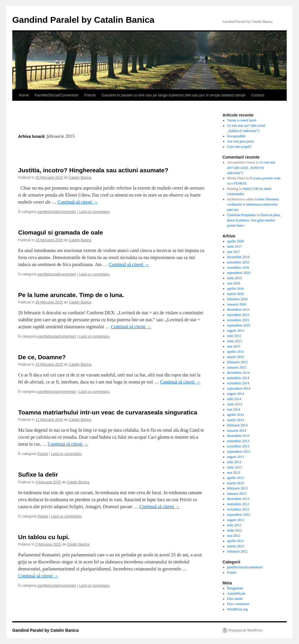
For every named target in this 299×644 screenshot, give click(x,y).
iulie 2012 (234, 525)
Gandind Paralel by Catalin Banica (83, 20)
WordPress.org (237, 609)
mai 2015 (234, 346)
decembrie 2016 (238, 257)
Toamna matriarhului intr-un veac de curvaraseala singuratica (108, 412)
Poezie (90, 95)
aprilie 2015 (236, 352)
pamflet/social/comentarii (57, 212)
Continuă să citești (78, 202)
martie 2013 (236, 483)
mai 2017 (234, 252)
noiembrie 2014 (238, 378)
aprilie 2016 (236, 289)
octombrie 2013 (238, 446)
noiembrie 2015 (238, 315)
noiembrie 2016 (238, 262)
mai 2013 (234, 473)
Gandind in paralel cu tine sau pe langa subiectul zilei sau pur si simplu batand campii (173, 95)
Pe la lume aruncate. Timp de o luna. (71, 295)
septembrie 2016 (239, 273)
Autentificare (236, 593)
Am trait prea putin (241, 141)
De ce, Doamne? (42, 357)
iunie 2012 (235, 530)
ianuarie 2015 (237, 367)
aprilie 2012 (236, 541)
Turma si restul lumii (242, 120)
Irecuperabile (236, 136)
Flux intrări (235, 599)
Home (24, 95)
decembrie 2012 (238, 499)
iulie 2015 (234, 336)
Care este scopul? (239, 147)
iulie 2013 (234, 462)
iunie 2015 (235, 341)
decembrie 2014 (238, 373)
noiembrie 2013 (238, 441)
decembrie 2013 (238, 436)
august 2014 (236, 394)
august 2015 (236, 331)
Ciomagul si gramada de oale (61, 232)
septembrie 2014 (239, 388)
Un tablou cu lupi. (44, 537)
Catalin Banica (80, 178)
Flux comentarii (238, 604)
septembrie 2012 (239, 515)
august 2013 (236, 457)
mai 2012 (234, 536)
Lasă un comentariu (94, 212)
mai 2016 (234, 283)
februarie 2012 (237, 551)
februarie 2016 (237, 299)
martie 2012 (236, 546)
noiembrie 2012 (238, 504)
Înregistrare (235, 588)
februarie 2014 (237, 425)
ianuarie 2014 (237, 431)
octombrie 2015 (238, 320)
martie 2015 (236, 357)
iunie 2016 (235, 278)
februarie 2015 (237, 362)
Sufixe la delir (38, 474)
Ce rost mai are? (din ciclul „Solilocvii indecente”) (251, 168)
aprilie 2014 (236, 415)
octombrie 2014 (238, 383)
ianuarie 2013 (237, 494)
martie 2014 (236, 420)
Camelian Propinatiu (242, 215)
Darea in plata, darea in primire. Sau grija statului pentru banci (254, 220)
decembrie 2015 (238, 310)
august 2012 (236, 520)
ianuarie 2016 (237, 304)
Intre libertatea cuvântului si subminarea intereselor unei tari (253, 204)
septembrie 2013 (239, 452)
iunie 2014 (235, 404)
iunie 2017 (235, 247)
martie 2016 (236, 294)
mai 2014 (234, 409)
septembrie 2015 (239, 325)
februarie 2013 (237, 488)
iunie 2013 (235, 467)
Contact (258, 95)
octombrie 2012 (238, 509)
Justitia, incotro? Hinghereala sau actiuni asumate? (93, 170)
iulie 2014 (234, 399)
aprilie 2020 (236, 241)
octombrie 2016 (238, 268)
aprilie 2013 (236, 478)
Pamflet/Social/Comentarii (57, 95)
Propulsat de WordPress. (246, 630)
